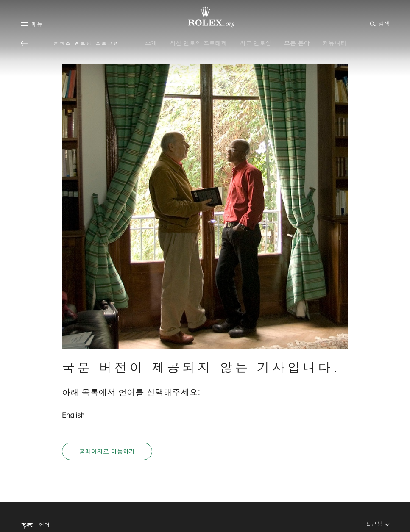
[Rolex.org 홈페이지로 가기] (205, 17)
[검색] (378, 23)
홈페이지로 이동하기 (107, 451)
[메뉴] (31, 24)
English (73, 415)
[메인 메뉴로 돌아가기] (24, 43)
